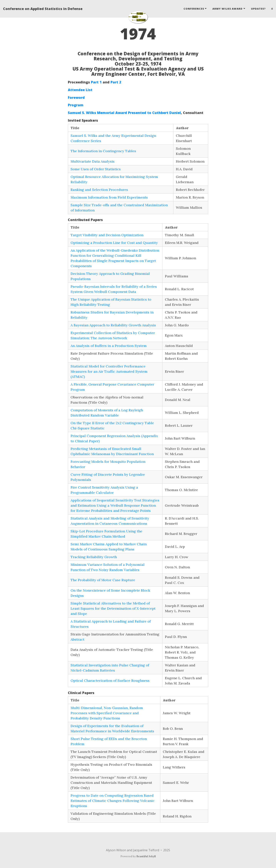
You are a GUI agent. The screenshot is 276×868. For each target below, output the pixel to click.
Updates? (258, 9)
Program (76, 105)
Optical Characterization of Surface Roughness (110, 681)
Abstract (77, 639)
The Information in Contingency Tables (103, 151)
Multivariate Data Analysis (93, 161)
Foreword (76, 97)
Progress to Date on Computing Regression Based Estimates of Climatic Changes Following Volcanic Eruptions (113, 801)
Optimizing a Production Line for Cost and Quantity (114, 243)
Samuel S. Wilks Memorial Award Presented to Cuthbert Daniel (124, 113)
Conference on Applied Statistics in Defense (43, 9)
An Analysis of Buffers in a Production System (109, 346)
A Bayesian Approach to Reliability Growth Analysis (113, 325)
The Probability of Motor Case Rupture (103, 580)
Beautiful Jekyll (146, 856)
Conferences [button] (194, 9)
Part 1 (96, 82)
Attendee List (80, 90)
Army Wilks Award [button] (227, 9)
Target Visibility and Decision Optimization (107, 235)
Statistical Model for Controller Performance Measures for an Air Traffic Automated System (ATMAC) (109, 371)
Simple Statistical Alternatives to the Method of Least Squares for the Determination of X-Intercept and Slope (113, 608)
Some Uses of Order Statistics (96, 169)
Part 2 (116, 82)
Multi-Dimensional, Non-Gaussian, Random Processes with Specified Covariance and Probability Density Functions (107, 713)
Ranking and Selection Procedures (99, 190)
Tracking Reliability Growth (94, 557)
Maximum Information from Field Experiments (109, 197)
